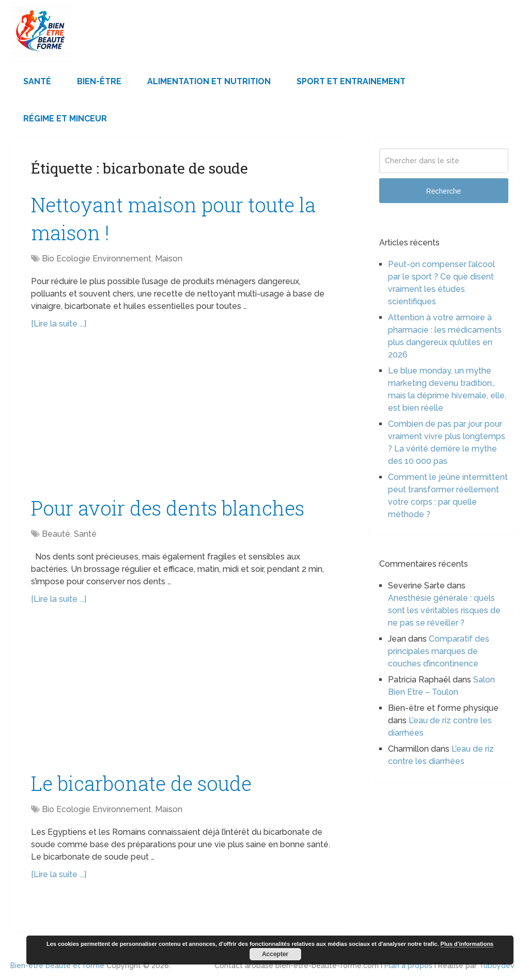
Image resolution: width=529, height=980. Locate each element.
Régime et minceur (65, 119)
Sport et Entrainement (351, 81)
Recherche (444, 191)
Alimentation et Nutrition (209, 81)
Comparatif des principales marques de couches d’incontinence (439, 651)
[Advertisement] (181, 418)
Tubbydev (497, 966)
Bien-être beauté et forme (57, 966)
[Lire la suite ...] (59, 324)
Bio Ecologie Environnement (97, 259)
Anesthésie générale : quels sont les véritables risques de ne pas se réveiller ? (444, 610)
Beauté (56, 534)
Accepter (275, 954)
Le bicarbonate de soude (141, 783)
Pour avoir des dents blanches (168, 508)
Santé (37, 81)
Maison (169, 259)
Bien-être (99, 81)
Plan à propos (408, 966)
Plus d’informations (467, 944)
